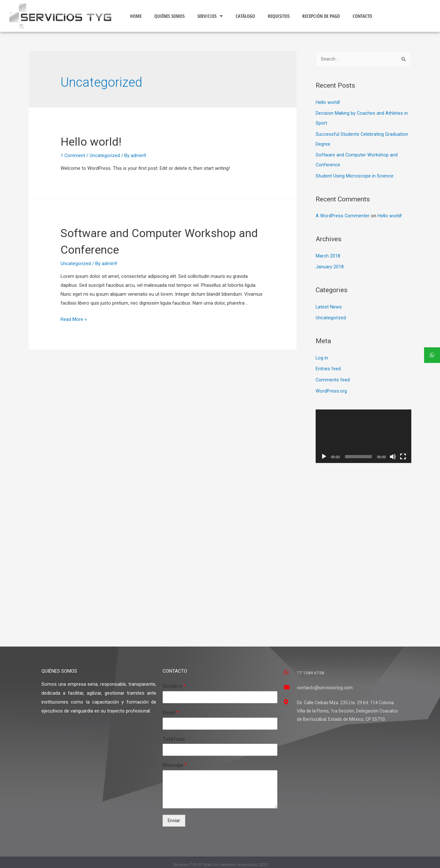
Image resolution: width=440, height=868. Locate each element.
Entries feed (328, 365)
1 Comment (73, 156)
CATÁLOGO (245, 16)
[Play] (324, 452)
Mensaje (175, 761)
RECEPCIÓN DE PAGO (321, 16)
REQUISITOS (279, 16)
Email (171, 708)
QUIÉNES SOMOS (169, 16)
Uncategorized (105, 156)
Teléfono (174, 734)
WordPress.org (331, 387)
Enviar (174, 816)
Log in (322, 354)
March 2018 (328, 254)
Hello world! (94, 141)
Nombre (174, 682)
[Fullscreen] (403, 452)
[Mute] (393, 452)
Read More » (74, 319)
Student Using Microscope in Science (355, 174)
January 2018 (330, 264)
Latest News (329, 304)
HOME (136, 16)
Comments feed (333, 376)
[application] (363, 432)
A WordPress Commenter (343, 214)
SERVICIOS (210, 16)
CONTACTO (362, 16)
